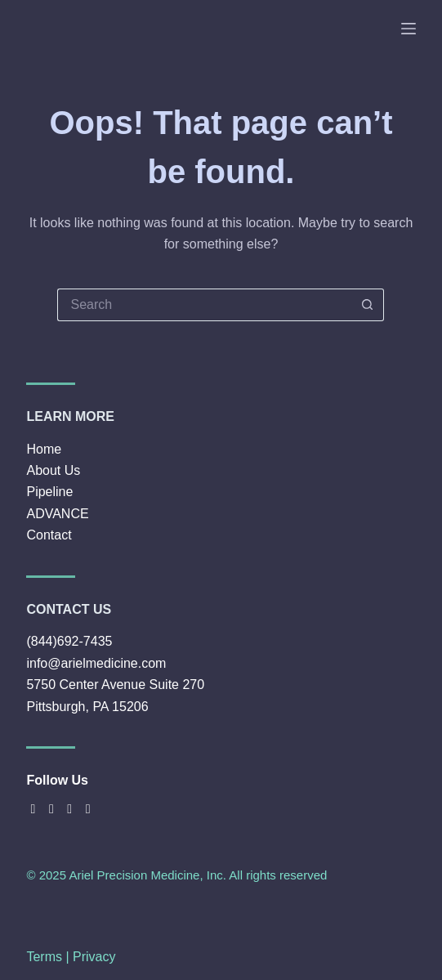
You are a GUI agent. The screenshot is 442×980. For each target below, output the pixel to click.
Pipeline (49, 492)
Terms (44, 957)
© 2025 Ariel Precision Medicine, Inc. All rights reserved (176, 875)
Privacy (94, 957)
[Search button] (368, 305)
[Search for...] (204, 305)
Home (44, 449)
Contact (49, 535)
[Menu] (409, 29)
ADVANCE (57, 514)
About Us (53, 470)
